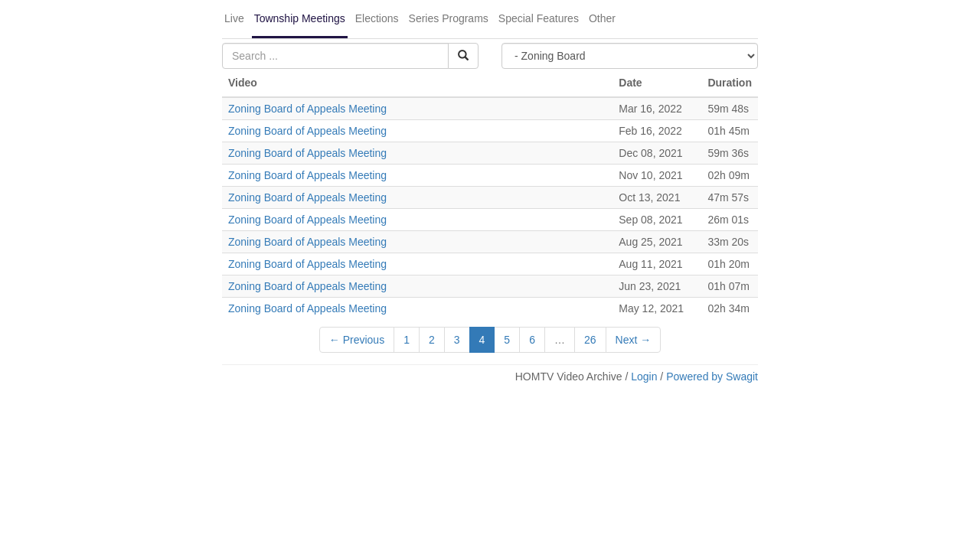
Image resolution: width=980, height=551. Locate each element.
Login (644, 377)
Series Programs (449, 18)
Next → (634, 340)
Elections (377, 18)
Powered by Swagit (712, 377)
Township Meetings (300, 18)
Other (602, 18)
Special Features (539, 18)
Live (234, 18)
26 (590, 340)
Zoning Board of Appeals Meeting (307, 109)
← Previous (357, 340)
